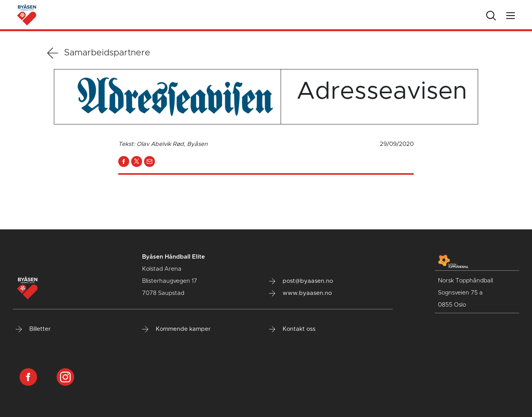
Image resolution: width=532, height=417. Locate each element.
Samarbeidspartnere (99, 53)
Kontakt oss (292, 329)
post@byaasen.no (301, 281)
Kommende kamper (176, 329)
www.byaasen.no (300, 293)
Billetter (33, 329)
